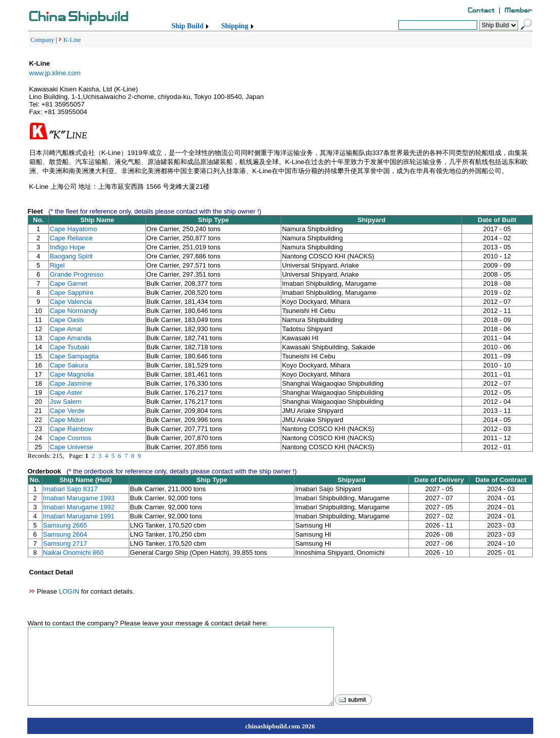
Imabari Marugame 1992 (79, 507)
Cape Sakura (69, 365)
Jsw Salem (65, 402)
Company (43, 40)
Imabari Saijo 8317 (70, 489)
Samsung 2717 (65, 543)
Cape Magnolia (71, 374)
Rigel (57, 265)
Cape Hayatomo (73, 229)
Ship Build (188, 26)
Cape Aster (66, 392)
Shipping (235, 26)
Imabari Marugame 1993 (79, 498)
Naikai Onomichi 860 (73, 552)
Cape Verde (67, 411)
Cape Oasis (67, 320)
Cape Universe (71, 447)
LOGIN (69, 591)
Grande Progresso (76, 274)
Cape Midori (67, 420)
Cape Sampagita (74, 356)
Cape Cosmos (70, 438)
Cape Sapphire (71, 293)
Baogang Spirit (71, 256)
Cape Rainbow (71, 429)
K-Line (72, 40)
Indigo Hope (67, 247)
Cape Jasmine (70, 383)
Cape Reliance (71, 238)
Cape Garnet (68, 283)
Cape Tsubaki (69, 347)
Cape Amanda (70, 338)
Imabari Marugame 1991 (79, 516)
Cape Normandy (73, 311)
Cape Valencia (71, 302)
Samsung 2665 (65, 525)
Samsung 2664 (65, 534)
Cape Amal (66, 329)
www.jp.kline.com (55, 73)
